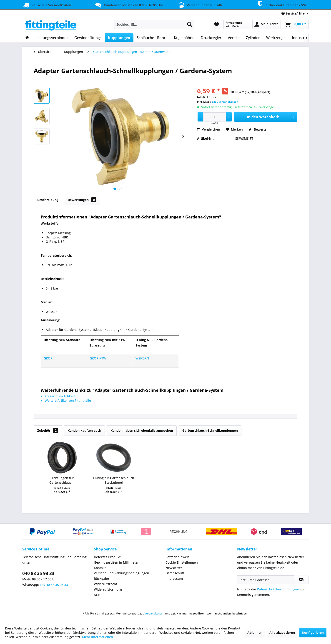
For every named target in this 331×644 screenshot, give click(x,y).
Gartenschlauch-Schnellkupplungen (210, 430)
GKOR (48, 358)
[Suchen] (190, 24)
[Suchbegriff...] (154, 24)
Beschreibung (48, 200)
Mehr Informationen (98, 637)
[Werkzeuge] (276, 38)
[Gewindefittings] (88, 38)
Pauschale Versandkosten (47, 5)
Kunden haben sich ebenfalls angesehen (142, 430)
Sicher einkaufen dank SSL (281, 4)
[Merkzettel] (217, 24)
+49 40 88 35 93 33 (54, 585)
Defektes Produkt (107, 557)
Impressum (174, 578)
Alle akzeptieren (282, 633)
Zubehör (48, 430)
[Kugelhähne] (184, 38)
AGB (97, 595)
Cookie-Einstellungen (182, 562)
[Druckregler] (211, 38)
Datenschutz (175, 573)
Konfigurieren (313, 633)
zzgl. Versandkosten (225, 102)
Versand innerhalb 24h (199, 5)
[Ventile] (234, 38)
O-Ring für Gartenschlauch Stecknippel (114, 480)
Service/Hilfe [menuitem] (293, 13)
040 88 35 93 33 (38, 573)
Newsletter (174, 568)
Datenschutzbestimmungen (278, 589)
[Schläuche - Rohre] (152, 38)
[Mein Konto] (267, 24)
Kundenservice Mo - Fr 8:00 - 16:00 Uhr (129, 5)
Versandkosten (154, 613)
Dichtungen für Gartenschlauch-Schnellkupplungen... (62, 480)
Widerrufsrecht (105, 584)
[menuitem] (154, 24)
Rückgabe (101, 578)
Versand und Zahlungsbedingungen (122, 573)
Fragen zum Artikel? (58, 396)
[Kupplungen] (119, 38)
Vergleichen (209, 129)
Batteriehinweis (177, 557)
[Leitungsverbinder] (52, 38)
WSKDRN (142, 358)
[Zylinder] (253, 38)
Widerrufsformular (108, 589)
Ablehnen (255, 633)
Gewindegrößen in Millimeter (116, 562)
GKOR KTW (98, 358)
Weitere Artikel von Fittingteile (66, 400)
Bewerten (258, 129)
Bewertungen (82, 200)
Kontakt (100, 568)
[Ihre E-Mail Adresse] (266, 580)
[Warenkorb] (296, 24)
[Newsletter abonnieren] (301, 580)
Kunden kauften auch (84, 430)
